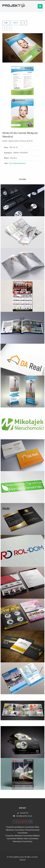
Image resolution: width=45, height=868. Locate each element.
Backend (23, 860)
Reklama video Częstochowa (28, 839)
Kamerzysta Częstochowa (23, 841)
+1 (24, 23)
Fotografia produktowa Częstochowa (20, 827)
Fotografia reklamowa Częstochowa (19, 836)
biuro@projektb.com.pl (24, 816)
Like (6, 23)
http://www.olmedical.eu (17, 163)
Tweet (16, 23)
